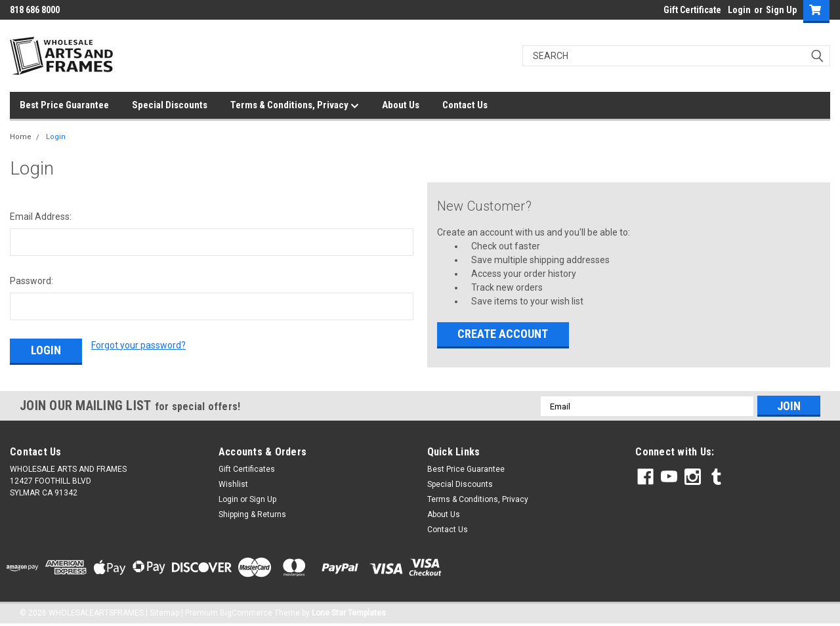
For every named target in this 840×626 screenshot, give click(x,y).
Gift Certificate (692, 10)
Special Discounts (170, 105)
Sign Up (781, 10)
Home (21, 137)
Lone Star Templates (349, 613)
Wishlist (233, 484)
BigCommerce (246, 613)
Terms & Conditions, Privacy (295, 106)
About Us (401, 105)
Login (739, 10)
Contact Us (465, 105)
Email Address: (41, 217)
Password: (31, 281)
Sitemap (164, 613)
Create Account (503, 334)
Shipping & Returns (252, 514)
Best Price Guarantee (64, 105)
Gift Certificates (247, 469)
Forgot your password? (138, 345)
